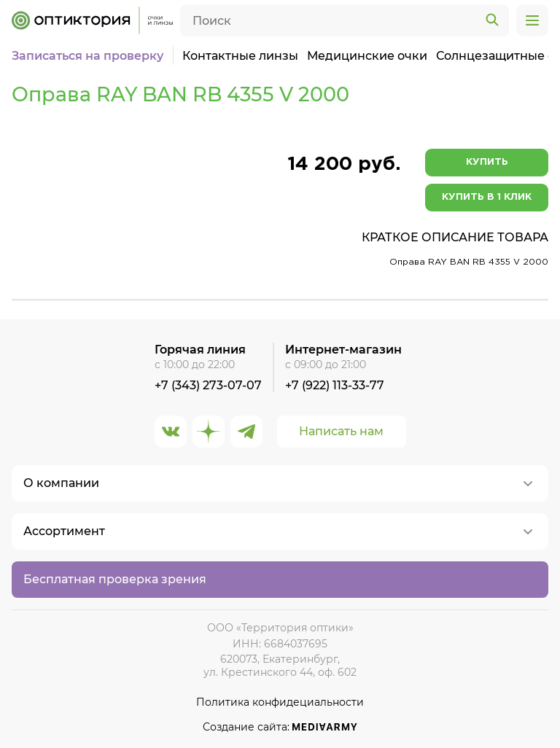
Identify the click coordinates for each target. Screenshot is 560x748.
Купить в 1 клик (487, 197)
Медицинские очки (367, 56)
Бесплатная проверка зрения (115, 579)
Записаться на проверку (87, 56)
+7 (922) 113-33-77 (335, 385)
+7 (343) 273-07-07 (208, 385)
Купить (487, 162)
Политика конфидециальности (280, 702)
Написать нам (341, 431)
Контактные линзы (240, 56)
